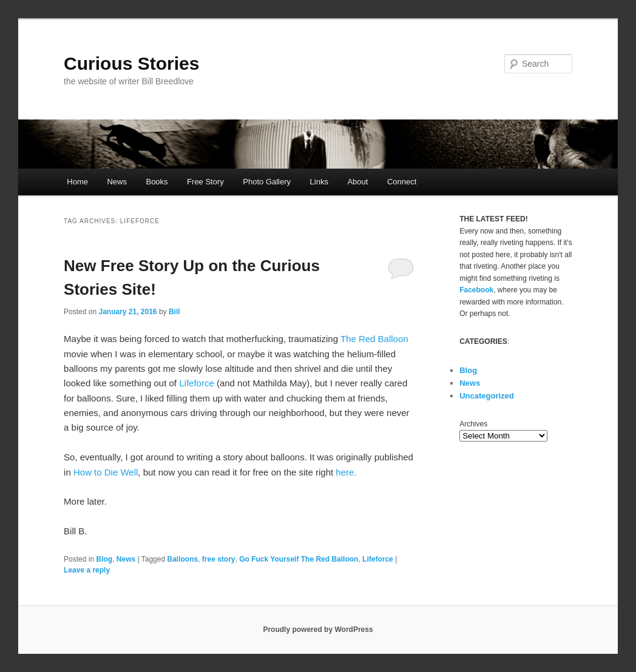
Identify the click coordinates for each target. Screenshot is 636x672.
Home (77, 182)
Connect (402, 182)
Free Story (205, 182)
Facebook (476, 290)
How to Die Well (106, 472)
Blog (104, 559)
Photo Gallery (267, 182)
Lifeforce (197, 383)
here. (346, 472)
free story (219, 559)
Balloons (182, 559)
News (117, 182)
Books (157, 182)
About (357, 182)
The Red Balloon (374, 339)
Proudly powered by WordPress (318, 630)
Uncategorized (487, 396)
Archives (473, 424)
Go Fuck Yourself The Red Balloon (299, 559)
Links (319, 182)
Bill (174, 312)
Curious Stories (131, 63)
